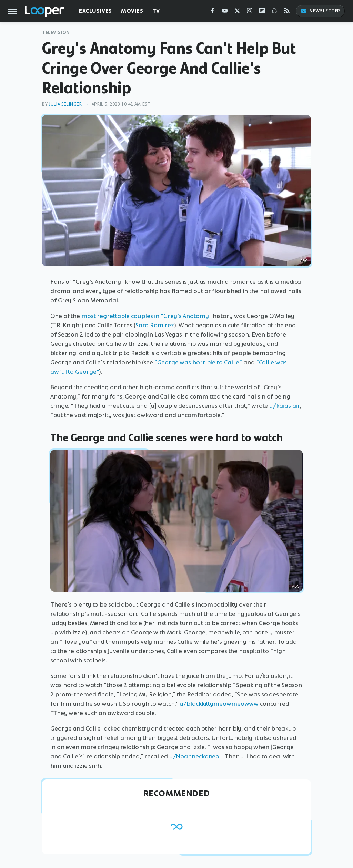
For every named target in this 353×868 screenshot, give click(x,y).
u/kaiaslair (285, 406)
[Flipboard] (262, 12)
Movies (132, 11)
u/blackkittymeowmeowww (219, 704)
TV (156, 11)
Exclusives (95, 11)
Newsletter (320, 11)
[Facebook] (212, 12)
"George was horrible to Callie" (198, 362)
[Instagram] (250, 12)
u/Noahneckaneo (194, 756)
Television (56, 33)
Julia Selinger (65, 104)
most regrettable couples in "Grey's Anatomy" (147, 316)
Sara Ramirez (155, 325)
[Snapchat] (274, 12)
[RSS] (287, 12)
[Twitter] (237, 12)
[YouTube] (225, 12)
